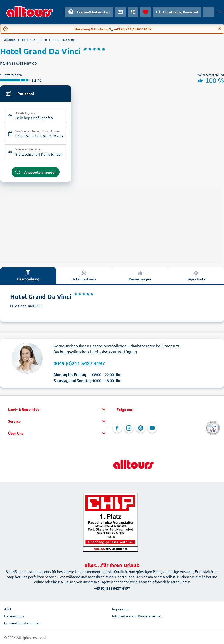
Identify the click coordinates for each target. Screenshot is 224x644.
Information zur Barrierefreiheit (137, 616)
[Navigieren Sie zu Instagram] (129, 428)
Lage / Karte (196, 275)
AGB (7, 609)
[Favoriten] (146, 12)
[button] (58, 409)
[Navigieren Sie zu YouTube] (152, 428)
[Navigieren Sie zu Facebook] (117, 428)
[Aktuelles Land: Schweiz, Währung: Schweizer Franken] (209, 12)
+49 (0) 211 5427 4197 (112, 588)
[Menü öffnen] (219, 12)
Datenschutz (14, 616)
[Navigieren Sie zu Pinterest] (141, 428)
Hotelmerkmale (84, 275)
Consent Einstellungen (22, 623)
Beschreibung (28, 275)
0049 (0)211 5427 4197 (79, 363)
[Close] (220, 29)
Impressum (121, 609)
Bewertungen (140, 275)
